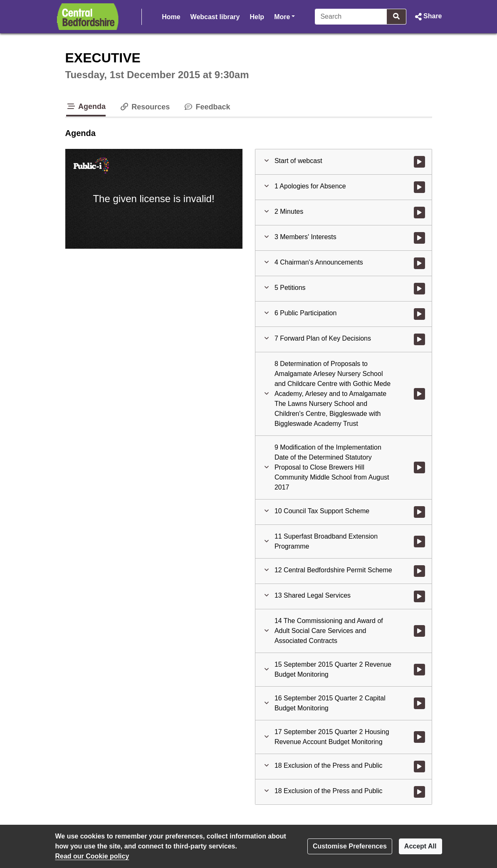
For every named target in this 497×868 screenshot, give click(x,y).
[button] (427, 17)
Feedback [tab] (206, 107)
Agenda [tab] (86, 106)
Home (171, 17)
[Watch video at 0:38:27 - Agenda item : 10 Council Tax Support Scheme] (419, 512)
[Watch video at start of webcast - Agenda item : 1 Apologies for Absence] (419, 187)
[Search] (351, 17)
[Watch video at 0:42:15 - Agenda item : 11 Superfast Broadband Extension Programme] (419, 542)
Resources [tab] (144, 107)
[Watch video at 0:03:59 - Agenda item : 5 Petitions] (419, 289)
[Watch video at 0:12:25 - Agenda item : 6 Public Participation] (419, 314)
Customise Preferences (350, 846)
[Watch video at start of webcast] (419, 162)
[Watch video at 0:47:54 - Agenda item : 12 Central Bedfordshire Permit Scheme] (419, 571)
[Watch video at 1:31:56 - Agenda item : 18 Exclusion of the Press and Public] (419, 767)
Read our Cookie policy (92, 856)
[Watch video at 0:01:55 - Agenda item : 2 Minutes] (419, 213)
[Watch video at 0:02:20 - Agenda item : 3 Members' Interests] (419, 238)
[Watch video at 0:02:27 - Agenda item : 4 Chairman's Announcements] (419, 263)
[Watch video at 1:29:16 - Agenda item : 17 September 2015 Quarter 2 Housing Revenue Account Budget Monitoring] (419, 737)
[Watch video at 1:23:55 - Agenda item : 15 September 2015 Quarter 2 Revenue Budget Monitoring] (419, 670)
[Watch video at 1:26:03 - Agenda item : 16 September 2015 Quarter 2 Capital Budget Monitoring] (419, 703)
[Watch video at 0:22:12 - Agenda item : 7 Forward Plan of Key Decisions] (419, 339)
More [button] (284, 16)
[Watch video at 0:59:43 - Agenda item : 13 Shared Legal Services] (419, 596)
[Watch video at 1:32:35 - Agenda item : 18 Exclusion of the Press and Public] (419, 792)
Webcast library (215, 17)
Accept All (420, 846)
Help (257, 17)
